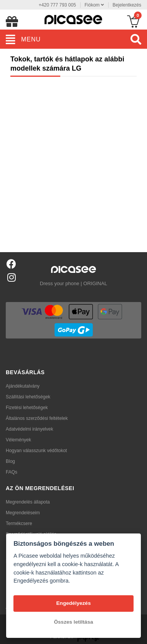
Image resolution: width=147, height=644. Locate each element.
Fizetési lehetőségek (27, 408)
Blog (10, 461)
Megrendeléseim (23, 513)
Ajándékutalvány (23, 386)
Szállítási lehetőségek (28, 397)
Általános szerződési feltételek (37, 418)
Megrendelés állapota (28, 502)
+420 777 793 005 (57, 5)
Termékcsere (19, 523)
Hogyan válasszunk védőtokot (36, 451)
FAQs (12, 472)
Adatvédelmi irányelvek (29, 429)
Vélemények (18, 440)
